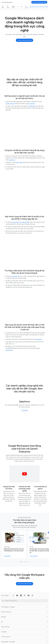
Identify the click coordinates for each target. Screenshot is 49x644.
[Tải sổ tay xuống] (34, 556)
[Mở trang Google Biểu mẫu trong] (16, 276)
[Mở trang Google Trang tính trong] (11, 104)
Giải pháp (3, 7)
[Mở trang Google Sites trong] (39, 339)
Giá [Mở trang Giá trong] (22, 7)
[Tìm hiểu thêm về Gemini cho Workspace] (14, 545)
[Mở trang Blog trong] (7, 596)
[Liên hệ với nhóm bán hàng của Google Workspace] (39, 2)
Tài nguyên (27, 7)
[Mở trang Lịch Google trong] (33, 104)
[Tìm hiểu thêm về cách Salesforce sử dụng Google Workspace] (25, 411)
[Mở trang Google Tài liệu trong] (20, 163)
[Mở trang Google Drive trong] (12, 160)
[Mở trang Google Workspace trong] (7, 2)
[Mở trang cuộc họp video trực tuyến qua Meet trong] (22, 222)
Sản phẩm (8, 7)
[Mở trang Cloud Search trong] (10, 350)
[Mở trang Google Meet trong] (32, 106)
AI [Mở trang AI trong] (18, 7)
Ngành (13, 7)
